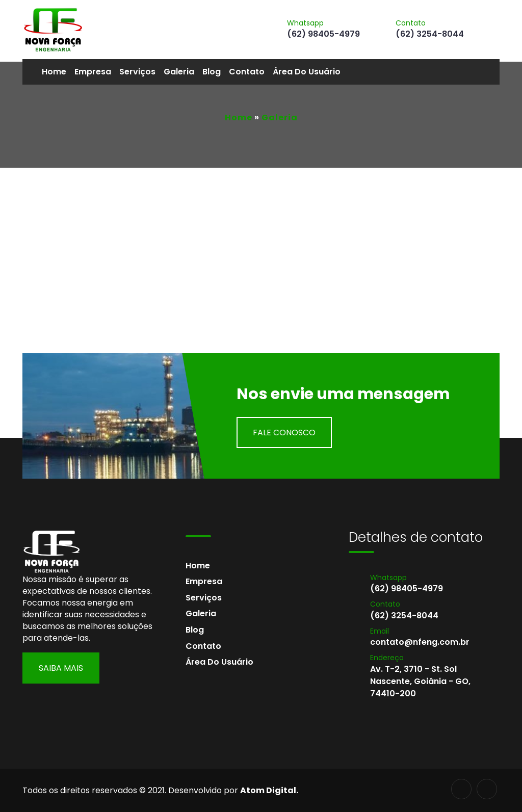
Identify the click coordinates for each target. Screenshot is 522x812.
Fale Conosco (284, 433)
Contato (247, 72)
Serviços (137, 72)
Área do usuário (307, 72)
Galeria (179, 72)
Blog (212, 72)
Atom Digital (268, 790)
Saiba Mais (61, 668)
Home (54, 72)
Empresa (93, 72)
